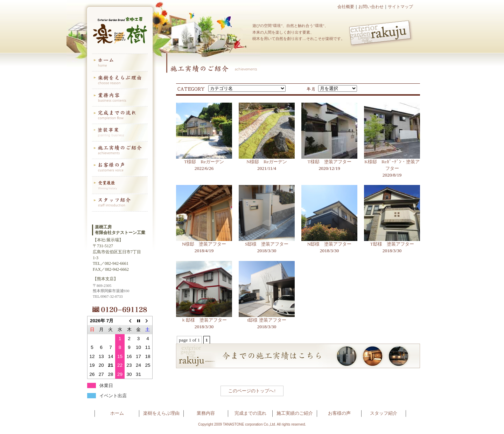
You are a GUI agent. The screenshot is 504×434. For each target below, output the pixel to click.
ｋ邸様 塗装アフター (204, 320)
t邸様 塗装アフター (267, 320)
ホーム (117, 413)
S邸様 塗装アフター (267, 244)
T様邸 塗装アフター (329, 162)
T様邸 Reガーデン (204, 162)
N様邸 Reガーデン (267, 162)
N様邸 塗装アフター (204, 244)
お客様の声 (339, 413)
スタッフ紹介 (384, 413)
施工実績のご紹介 (295, 413)
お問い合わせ (371, 7)
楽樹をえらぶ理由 (161, 413)
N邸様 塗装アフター (330, 244)
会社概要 (346, 7)
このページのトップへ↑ (252, 391)
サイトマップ (400, 7)
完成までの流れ (250, 413)
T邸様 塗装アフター (392, 244)
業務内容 (206, 413)
